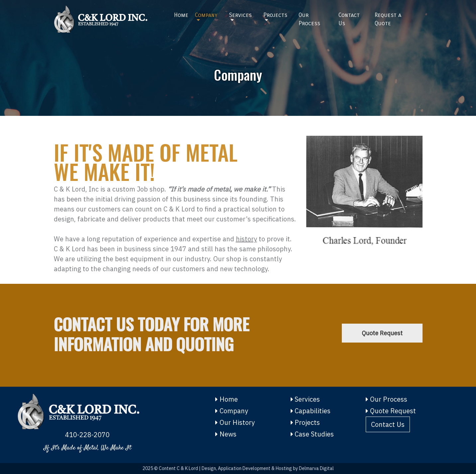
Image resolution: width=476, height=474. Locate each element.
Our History (235, 422)
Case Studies (312, 434)
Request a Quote (388, 19)
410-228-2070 (87, 435)
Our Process (309, 19)
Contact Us (349, 19)
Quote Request (382, 333)
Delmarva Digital (316, 468)
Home (181, 15)
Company (206, 15)
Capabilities (311, 411)
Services (240, 15)
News (226, 434)
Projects (275, 15)
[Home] (109, 19)
